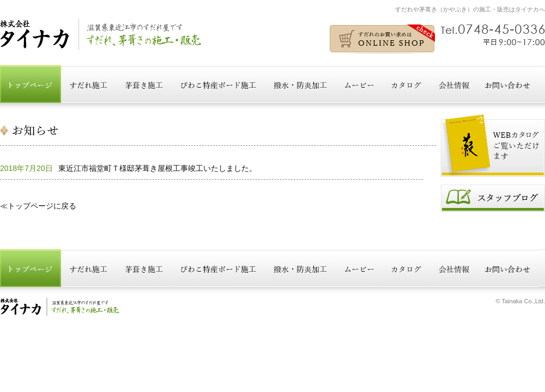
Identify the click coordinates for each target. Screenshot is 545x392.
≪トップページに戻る (38, 206)
